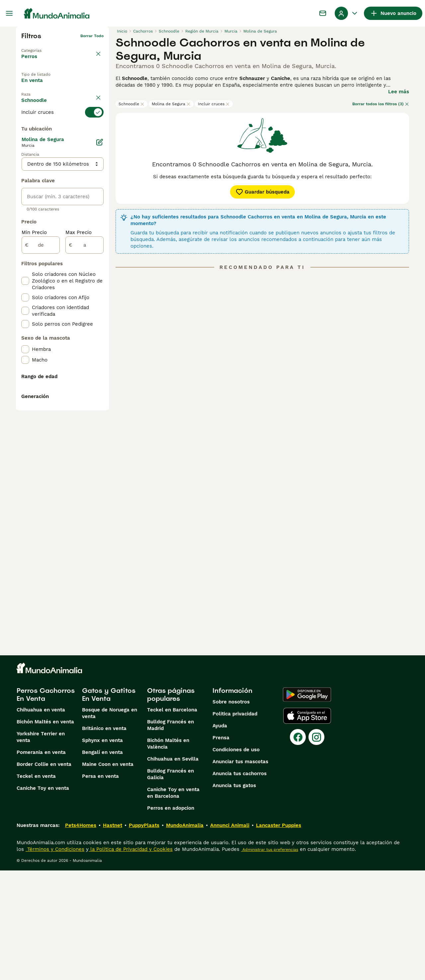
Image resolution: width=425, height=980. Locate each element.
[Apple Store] (307, 825)
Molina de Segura (171, 104)
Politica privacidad (235, 823)
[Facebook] (298, 847)
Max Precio (79, 385)
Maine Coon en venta (108, 874)
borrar (97, 118)
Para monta (41, 101)
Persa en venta (100, 886)
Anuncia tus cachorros (240, 883)
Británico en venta (104, 838)
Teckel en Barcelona (172, 819)
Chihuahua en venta (41, 819)
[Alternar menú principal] (9, 13)
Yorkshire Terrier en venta (41, 847)
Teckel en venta (36, 886)
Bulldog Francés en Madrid (170, 835)
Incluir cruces (214, 104)
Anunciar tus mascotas (240, 871)
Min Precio (34, 385)
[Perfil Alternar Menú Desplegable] (347, 13)
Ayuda (220, 835)
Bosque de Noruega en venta (110, 823)
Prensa (221, 847)
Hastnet (113, 935)
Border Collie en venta (44, 874)
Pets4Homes (81, 935)
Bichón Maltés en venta (45, 831)
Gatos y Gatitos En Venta (109, 804)
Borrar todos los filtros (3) (381, 104)
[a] (85, 398)
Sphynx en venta (102, 850)
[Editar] (100, 295)
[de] (41, 398)
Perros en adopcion (171, 918)
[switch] (62, 129)
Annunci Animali (230, 935)
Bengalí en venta (102, 862)
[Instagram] (316, 847)
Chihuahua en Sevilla (173, 868)
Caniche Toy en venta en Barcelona (173, 902)
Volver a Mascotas (40, 46)
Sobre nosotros (231, 811)
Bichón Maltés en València (168, 853)
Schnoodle (131, 104)
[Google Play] (307, 804)
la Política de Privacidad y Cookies (131, 959)
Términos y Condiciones (55, 959)
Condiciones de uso (236, 859)
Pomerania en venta (41, 862)
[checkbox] (25, 163)
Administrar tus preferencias (270, 959)
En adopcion (77, 86)
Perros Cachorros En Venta (46, 804)
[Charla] (323, 13)
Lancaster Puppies (279, 935)
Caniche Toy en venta (43, 898)
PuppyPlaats (144, 935)
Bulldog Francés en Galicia (170, 884)
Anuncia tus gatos (234, 895)
